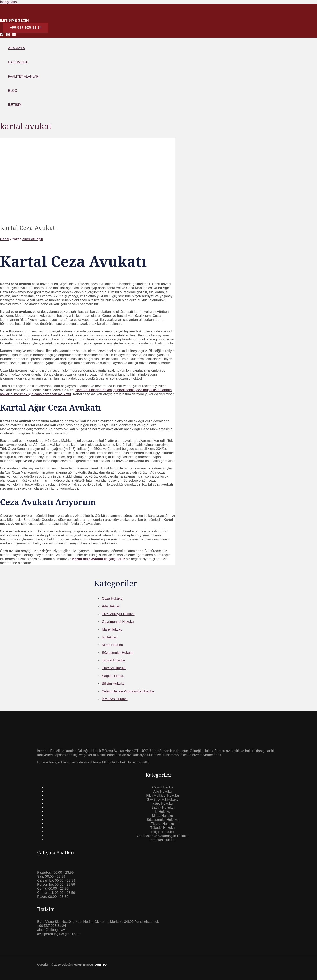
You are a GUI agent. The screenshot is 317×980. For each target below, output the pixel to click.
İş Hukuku (163, 812)
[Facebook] (2, 35)
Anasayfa (16, 48)
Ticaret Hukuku (163, 824)
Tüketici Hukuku (163, 828)
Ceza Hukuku (163, 787)
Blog (13, 91)
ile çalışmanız (99, 559)
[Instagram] (8, 35)
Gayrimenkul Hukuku (163, 799)
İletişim (15, 105)
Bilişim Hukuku (162, 832)
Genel (5, 239)
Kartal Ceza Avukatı (28, 228)
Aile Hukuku (163, 791)
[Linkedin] (14, 35)
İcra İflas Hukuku (163, 840)
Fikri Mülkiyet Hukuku (163, 795)
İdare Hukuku (162, 804)
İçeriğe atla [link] (8, 2)
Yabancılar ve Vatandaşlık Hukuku (162, 836)
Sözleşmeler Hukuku (163, 820)
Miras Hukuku (163, 816)
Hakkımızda (18, 62)
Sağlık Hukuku (163, 808)
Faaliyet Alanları (24, 76)
